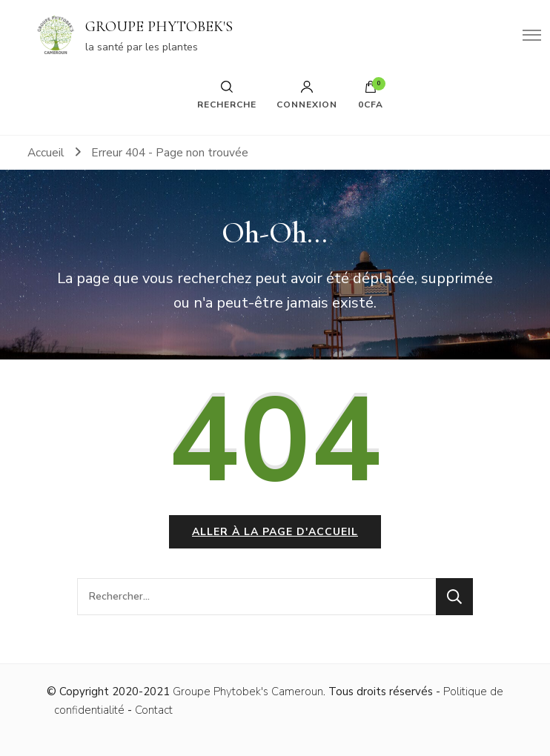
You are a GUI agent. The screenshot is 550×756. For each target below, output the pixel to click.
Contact (154, 710)
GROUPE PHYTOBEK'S (159, 27)
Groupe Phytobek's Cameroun (248, 692)
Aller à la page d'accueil (275, 532)
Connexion (307, 95)
